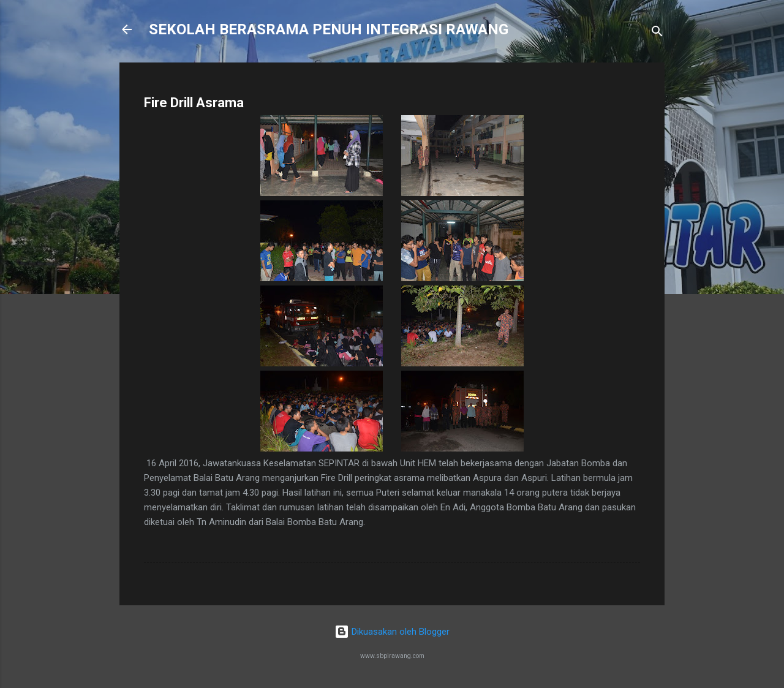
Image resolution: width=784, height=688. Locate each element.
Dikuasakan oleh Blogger (392, 632)
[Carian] (657, 33)
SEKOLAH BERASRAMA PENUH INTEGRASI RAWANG (329, 29)
